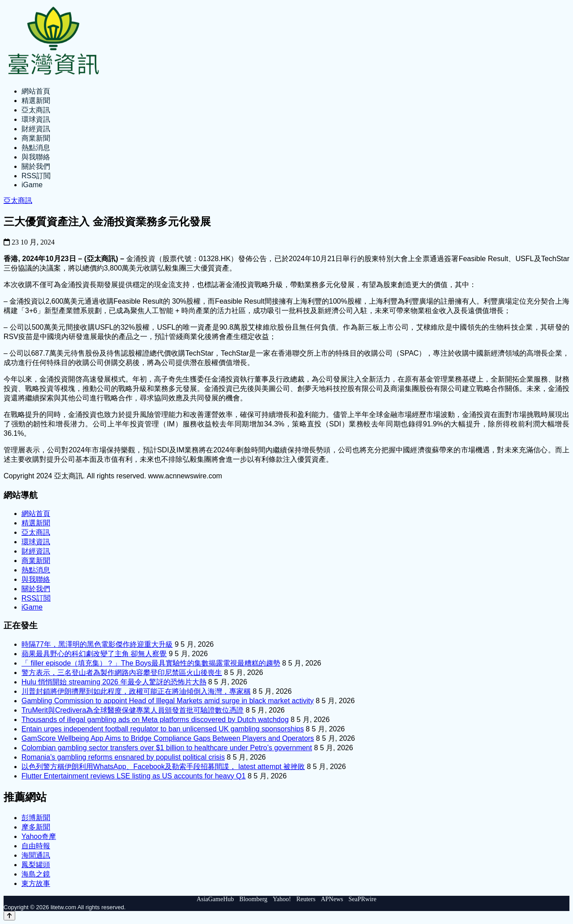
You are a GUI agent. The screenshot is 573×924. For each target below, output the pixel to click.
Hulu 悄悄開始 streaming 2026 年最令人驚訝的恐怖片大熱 (114, 682)
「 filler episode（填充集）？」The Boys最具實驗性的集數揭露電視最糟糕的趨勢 (151, 663)
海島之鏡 (36, 874)
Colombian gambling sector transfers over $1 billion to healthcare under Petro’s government (167, 748)
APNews (332, 899)
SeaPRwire (362, 899)
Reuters (306, 899)
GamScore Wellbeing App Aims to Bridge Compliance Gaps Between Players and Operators (168, 738)
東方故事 (36, 883)
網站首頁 (36, 91)
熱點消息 (36, 148)
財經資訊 (36, 129)
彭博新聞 (36, 818)
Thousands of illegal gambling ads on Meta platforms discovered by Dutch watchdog (155, 720)
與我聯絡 (36, 157)
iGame (32, 185)
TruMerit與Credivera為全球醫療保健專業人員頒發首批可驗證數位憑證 (133, 710)
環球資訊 (36, 119)
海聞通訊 (36, 855)
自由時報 (36, 846)
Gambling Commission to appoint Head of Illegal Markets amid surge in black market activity (168, 701)
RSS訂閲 (36, 176)
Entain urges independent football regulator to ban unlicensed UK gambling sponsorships (163, 729)
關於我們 (36, 166)
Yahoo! (282, 899)
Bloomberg (254, 899)
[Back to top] (9, 916)
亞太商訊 (36, 110)
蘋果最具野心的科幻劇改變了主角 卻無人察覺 (94, 654)
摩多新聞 (36, 827)
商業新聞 (36, 138)
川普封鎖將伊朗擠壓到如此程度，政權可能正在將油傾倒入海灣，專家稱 (136, 691)
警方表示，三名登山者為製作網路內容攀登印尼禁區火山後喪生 (122, 673)
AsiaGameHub (215, 899)
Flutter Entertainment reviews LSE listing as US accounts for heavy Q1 (134, 776)
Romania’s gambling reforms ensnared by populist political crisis (123, 757)
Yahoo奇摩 (39, 836)
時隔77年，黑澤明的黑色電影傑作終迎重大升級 (97, 644)
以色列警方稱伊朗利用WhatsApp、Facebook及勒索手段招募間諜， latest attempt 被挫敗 (163, 767)
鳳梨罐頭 (36, 865)
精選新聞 (36, 101)
